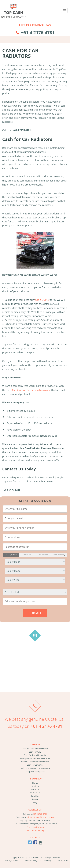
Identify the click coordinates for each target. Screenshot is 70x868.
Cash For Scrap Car (35, 765)
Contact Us (35, 793)
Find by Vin (27, 555)
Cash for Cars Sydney (35, 830)
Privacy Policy (31, 861)
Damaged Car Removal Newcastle (35, 758)
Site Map (35, 799)
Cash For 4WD (35, 752)
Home (35, 783)
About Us (35, 789)
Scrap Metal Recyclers (35, 771)
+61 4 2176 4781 (38, 33)
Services (35, 786)
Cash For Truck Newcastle (35, 755)
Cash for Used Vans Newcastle (35, 749)
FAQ (35, 803)
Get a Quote (42, 300)
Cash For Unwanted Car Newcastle (35, 768)
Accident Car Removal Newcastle (35, 762)
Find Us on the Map (35, 827)
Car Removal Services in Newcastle (31, 390)
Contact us (63, 861)
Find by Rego (43, 555)
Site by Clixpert (12, 861)
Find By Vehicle (11, 555)
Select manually (59, 555)
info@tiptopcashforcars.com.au (40, 817)
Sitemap (48, 861)
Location (35, 796)
